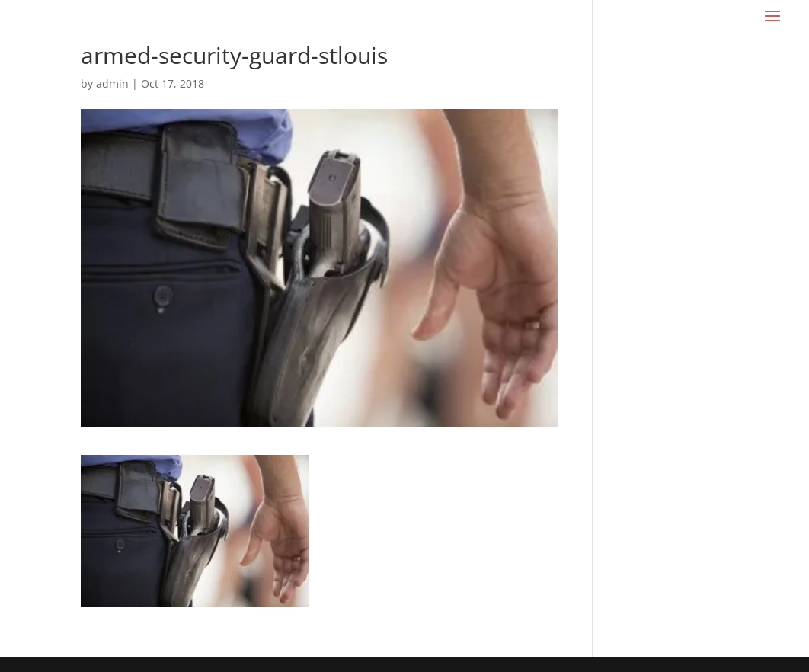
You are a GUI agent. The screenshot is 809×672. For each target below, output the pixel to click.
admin (112, 83)
